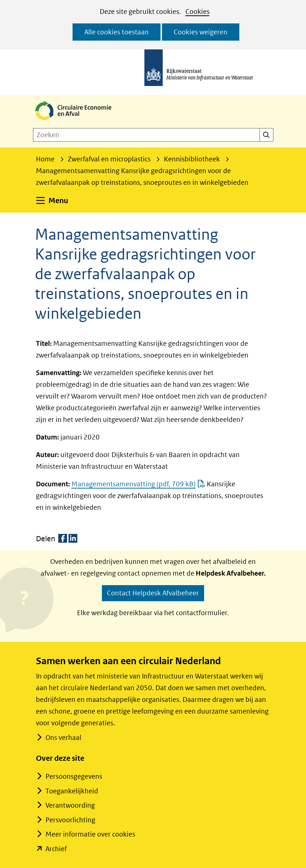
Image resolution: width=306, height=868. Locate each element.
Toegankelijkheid (72, 791)
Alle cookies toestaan (117, 32)
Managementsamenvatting (138, 484)
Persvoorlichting (70, 820)
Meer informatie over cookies (90, 834)
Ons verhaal (63, 738)
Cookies (198, 12)
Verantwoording (70, 805)
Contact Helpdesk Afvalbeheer (153, 593)
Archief (56, 849)
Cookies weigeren (201, 32)
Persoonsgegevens (74, 776)
